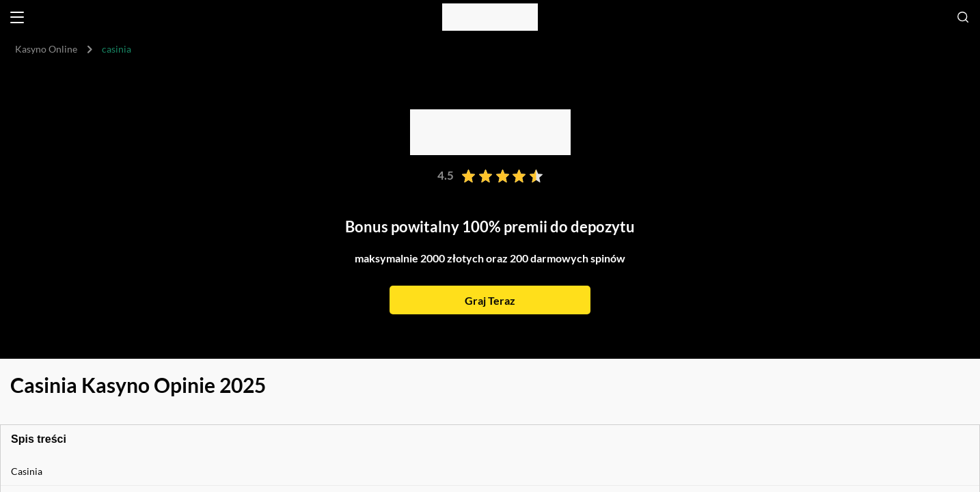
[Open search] (963, 17)
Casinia (27, 471)
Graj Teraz (490, 300)
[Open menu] (17, 17)
